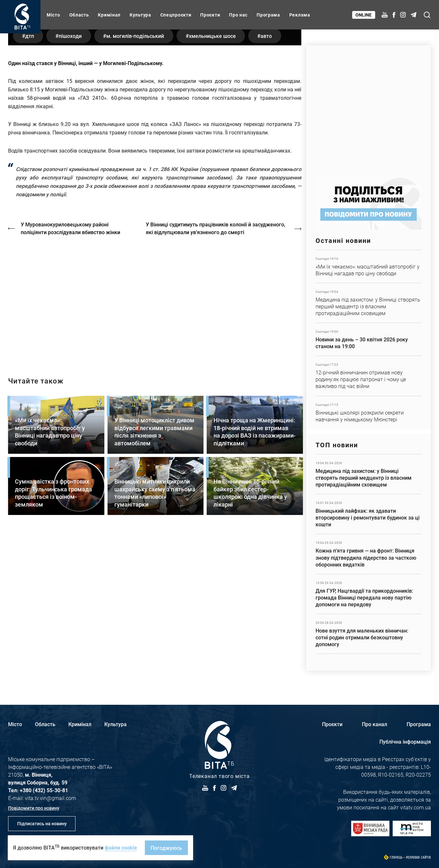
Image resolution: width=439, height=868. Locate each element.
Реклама (300, 15)
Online (364, 15)
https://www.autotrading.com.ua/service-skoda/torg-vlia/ (369, 108)
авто (273, 182)
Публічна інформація (405, 742)
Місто (53, 15)
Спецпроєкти (176, 15)
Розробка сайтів (418, 857)
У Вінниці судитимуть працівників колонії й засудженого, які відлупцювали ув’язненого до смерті (217, 375)
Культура (140, 15)
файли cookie (121, 847)
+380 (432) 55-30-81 (44, 790)
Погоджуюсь (166, 848)
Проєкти (210, 15)
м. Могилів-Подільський (139, 182)
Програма (268, 15)
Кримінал (109, 15)
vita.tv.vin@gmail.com (50, 798)
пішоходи (72, 182)
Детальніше (369, 266)
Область (79, 15)
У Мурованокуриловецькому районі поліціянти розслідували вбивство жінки (71, 375)
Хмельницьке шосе (218, 182)
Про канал (375, 724)
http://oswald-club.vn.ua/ (155, 447)
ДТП (30, 182)
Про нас (238, 15)
